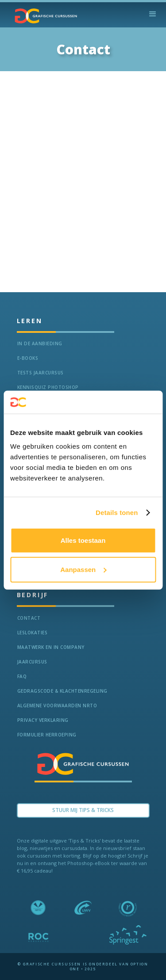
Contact (29, 618)
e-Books (28, 358)
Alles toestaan (83, 540)
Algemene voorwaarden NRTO (57, 705)
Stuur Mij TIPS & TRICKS (83, 810)
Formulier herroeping (47, 735)
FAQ (22, 676)
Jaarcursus (32, 662)
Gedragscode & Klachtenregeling (62, 691)
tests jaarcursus (41, 373)
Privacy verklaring (43, 720)
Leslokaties (33, 633)
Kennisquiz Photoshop (48, 387)
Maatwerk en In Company (51, 647)
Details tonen (117, 513)
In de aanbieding (40, 343)
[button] (153, 14)
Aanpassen (83, 570)
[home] (44, 16)
